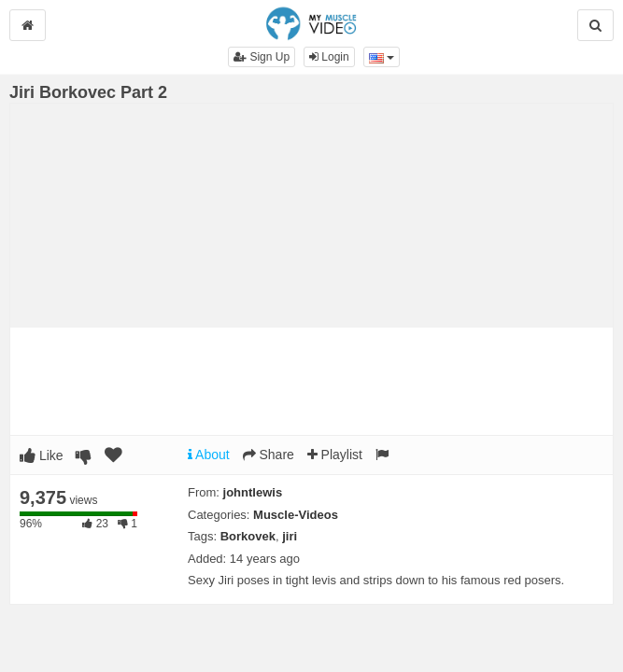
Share (269, 455)
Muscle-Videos (296, 515)
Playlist (335, 455)
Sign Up (262, 57)
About (209, 455)
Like (42, 455)
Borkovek (248, 536)
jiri (290, 536)
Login (329, 57)
